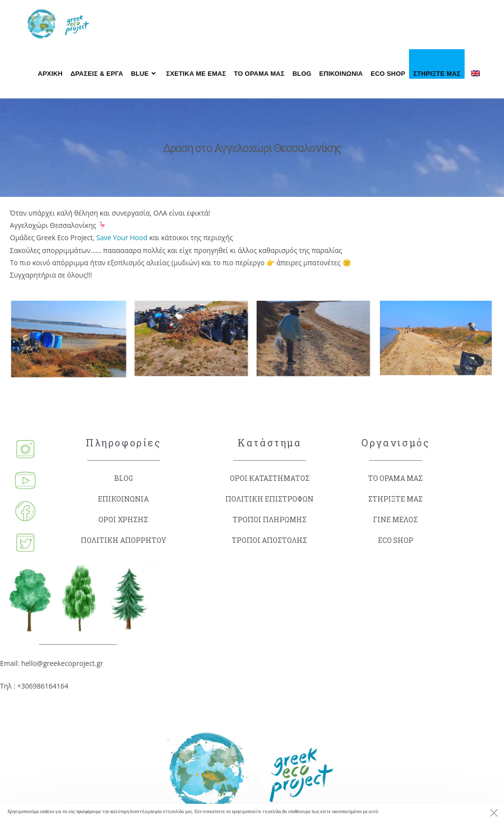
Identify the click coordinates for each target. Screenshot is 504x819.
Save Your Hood (122, 237)
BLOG (124, 478)
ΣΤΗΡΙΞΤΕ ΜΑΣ (395, 499)
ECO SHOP (396, 540)
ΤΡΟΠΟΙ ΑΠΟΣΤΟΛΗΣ (269, 540)
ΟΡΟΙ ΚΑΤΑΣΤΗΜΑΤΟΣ (270, 478)
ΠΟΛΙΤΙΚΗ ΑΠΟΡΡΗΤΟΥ (124, 540)
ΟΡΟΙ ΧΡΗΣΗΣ (123, 520)
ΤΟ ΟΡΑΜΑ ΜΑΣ (395, 478)
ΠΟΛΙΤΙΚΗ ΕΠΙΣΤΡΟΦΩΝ (269, 499)
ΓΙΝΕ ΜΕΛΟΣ (395, 520)
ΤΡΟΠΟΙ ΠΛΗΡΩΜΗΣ (270, 520)
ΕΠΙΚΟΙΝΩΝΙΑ (123, 499)
